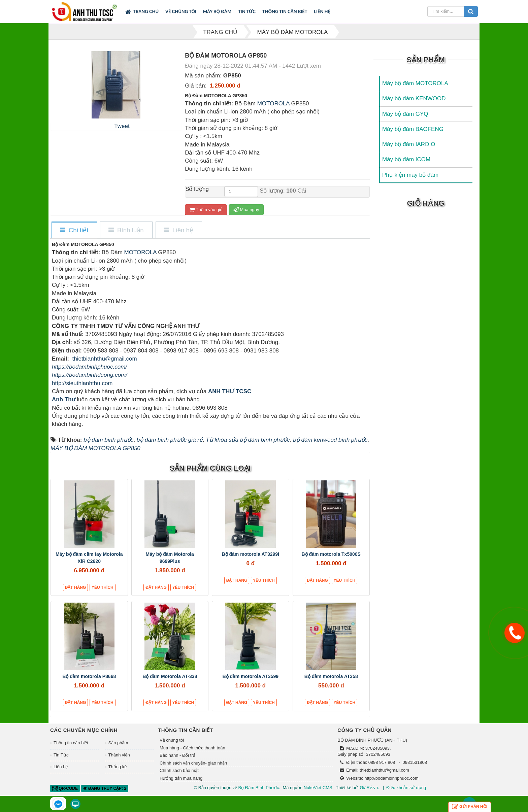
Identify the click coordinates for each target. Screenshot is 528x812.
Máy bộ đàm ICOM (406, 159)
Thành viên (119, 755)
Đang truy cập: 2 (105, 788)
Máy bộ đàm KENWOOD (414, 98)
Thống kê (118, 767)
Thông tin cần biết (285, 11)
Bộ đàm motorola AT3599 (250, 676)
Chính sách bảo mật (179, 770)
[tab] (74, 230)
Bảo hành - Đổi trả (177, 755)
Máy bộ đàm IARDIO (409, 144)
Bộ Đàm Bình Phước (258, 788)
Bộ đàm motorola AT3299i (250, 554)
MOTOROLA (273, 104)
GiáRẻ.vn (369, 788)
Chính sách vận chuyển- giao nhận (193, 763)
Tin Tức (247, 11)
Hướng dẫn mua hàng (181, 778)
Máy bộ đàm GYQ (405, 114)
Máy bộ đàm (217, 11)
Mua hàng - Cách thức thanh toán (192, 748)
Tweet (122, 126)
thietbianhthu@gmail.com (104, 359)
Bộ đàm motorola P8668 (89, 676)
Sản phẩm (118, 743)
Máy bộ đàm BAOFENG (413, 129)
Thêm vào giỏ (206, 210)
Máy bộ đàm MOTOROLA (415, 83)
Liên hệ (322, 11)
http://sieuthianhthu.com (82, 383)
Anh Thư (64, 399)
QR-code (65, 788)
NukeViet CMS (318, 788)
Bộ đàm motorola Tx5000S (331, 554)
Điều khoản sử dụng (406, 788)
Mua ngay (246, 210)
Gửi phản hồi (470, 807)
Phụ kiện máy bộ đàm (410, 175)
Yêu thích (103, 587)
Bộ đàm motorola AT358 (331, 676)
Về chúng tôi (181, 11)
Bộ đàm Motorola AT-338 (170, 676)
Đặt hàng (76, 587)
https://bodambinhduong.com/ (90, 375)
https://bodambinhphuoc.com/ (89, 367)
